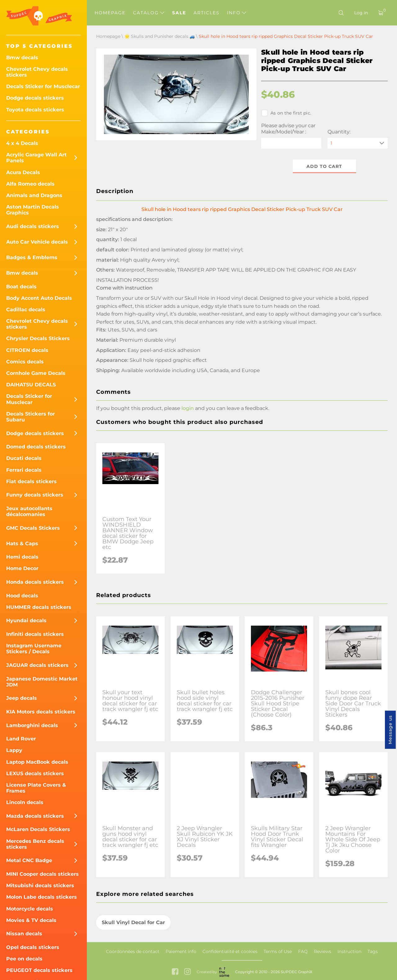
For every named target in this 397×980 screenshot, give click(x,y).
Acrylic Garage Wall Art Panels (36, 158)
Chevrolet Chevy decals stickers (37, 72)
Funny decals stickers (35, 495)
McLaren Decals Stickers (38, 829)
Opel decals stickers (33, 947)
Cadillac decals (26, 310)
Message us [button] (390, 730)
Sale (179, 13)
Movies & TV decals (31, 920)
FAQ (303, 951)
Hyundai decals (26, 620)
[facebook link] (175, 972)
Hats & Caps (22, 544)
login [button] (188, 408)
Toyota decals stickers (35, 110)
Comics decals (25, 362)
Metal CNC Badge (29, 860)
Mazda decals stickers (35, 816)
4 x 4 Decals (22, 143)
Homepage (110, 13)
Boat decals (21, 287)
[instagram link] (187, 972)
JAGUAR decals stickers (37, 665)
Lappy (14, 750)
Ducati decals (24, 458)
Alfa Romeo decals (30, 184)
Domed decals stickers (36, 447)
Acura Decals (23, 172)
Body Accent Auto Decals (39, 298)
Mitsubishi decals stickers (40, 886)
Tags (373, 951)
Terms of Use (278, 951)
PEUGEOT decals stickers (39, 970)
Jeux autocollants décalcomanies (29, 511)
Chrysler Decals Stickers (38, 338)
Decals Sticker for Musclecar (43, 86)
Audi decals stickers (33, 226)
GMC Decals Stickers (33, 528)
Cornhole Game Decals (36, 373)
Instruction (349, 951)
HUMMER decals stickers (39, 607)
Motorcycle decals (30, 909)
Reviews (323, 951)
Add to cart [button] (325, 166)
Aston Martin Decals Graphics (33, 210)
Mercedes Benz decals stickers (35, 844)
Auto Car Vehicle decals (37, 242)
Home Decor (22, 568)
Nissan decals (24, 934)
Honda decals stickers (35, 582)
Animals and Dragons (34, 195)
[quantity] (358, 143)
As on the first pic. (286, 113)
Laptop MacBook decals (37, 762)
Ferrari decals (24, 470)
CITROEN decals (27, 350)
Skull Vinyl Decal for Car (133, 922)
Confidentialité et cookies (230, 951)
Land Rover (21, 739)
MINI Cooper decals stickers (42, 874)
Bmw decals (22, 58)
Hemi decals (22, 557)
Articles (207, 13)
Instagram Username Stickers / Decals (34, 649)
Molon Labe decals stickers (42, 897)
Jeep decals (22, 698)
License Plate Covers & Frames (36, 788)
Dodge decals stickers (35, 98)
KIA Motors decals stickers (41, 712)
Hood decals (22, 596)
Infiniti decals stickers (35, 634)
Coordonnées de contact (133, 951)
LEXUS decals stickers (35, 773)
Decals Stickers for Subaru (31, 417)
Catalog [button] (149, 13)
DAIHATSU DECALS (31, 385)
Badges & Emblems (32, 257)
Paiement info (181, 951)
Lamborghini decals (32, 725)
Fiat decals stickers (31, 481)
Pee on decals (24, 959)
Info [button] (237, 13)
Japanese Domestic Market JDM (42, 682)
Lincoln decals (25, 802)
